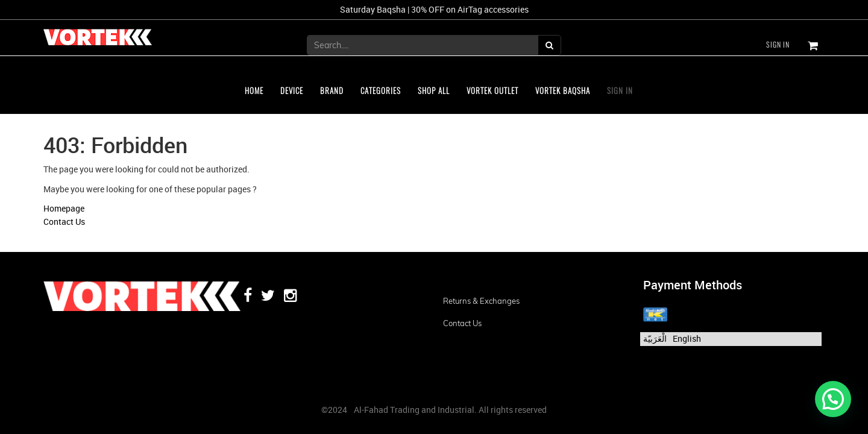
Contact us (462, 323)
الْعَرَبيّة (655, 338)
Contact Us (64, 222)
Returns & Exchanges (481, 301)
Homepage (64, 208)
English (687, 338)
